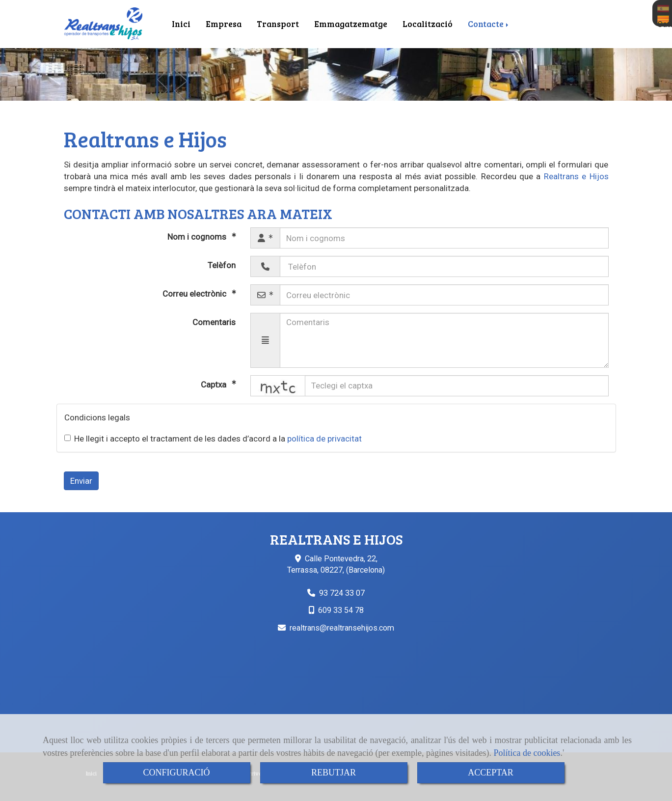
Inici (181, 24)
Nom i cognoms (198, 237)
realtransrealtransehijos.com (342, 628)
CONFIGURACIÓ (176, 773)
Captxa (215, 385)
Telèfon (222, 265)
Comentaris (214, 322)
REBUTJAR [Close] (334, 773)
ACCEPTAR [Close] (491, 773)
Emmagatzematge (351, 24)
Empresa (224, 24)
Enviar (81, 481)
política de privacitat (324, 439)
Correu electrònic (195, 294)
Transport (278, 24)
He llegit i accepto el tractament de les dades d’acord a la (213, 439)
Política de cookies (527, 753)
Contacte (489, 24)
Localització (428, 24)
